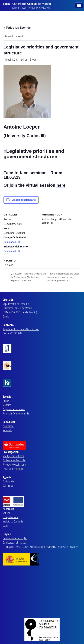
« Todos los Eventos (17, 28)
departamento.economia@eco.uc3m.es (21, 329)
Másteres (7, 405)
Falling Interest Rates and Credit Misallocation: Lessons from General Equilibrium (63, 277)
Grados (6, 401)
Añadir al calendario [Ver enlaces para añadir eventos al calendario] (24, 200)
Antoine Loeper (22, 127)
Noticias (6, 513)
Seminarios (8, 486)
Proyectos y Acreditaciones (14, 465)
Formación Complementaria (16, 413)
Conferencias (9, 481)
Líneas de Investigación (13, 469)
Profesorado (8, 426)
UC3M (5, 526)
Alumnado (7, 430)
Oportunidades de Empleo (15, 538)
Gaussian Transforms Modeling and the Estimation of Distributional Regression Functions (28, 277)
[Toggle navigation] (79, 5)
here (61, 185)
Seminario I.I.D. (12, 242)
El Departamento (11, 517)
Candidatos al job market (14, 542)
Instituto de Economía (13, 521)
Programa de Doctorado (14, 409)
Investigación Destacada (13, 456)
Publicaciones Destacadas (14, 460)
